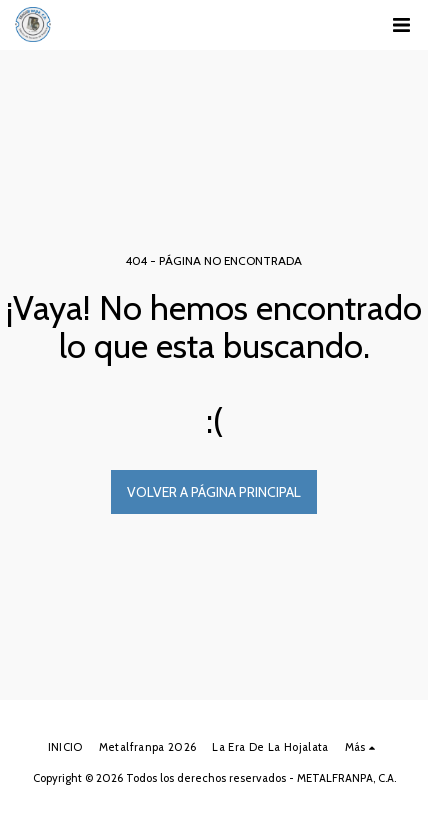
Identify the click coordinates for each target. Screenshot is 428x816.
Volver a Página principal (214, 492)
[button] (401, 25)
